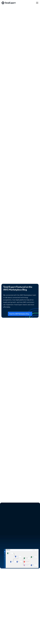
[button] (37, 3)
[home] (9, 3)
